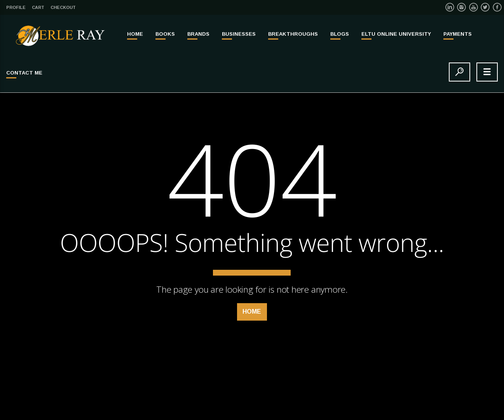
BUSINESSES (239, 34)
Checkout (63, 7)
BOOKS (165, 34)
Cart (38, 7)
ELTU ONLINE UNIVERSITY (396, 34)
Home (135, 34)
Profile (16, 7)
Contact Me (24, 73)
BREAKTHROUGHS (293, 34)
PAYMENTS (458, 34)
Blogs (340, 34)
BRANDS (198, 34)
